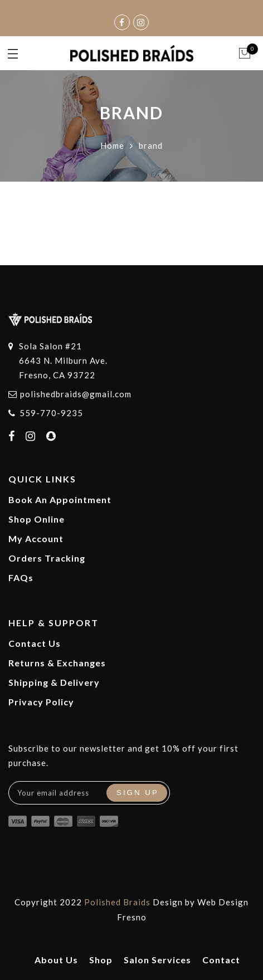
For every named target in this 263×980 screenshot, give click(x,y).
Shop (101, 960)
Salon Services (157, 960)
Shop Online (36, 519)
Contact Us (35, 643)
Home (112, 145)
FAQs (21, 577)
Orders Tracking (47, 558)
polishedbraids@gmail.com (76, 394)
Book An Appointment (60, 499)
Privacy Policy (41, 702)
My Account (36, 538)
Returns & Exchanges (57, 663)
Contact (221, 960)
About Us (56, 960)
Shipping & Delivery (54, 682)
